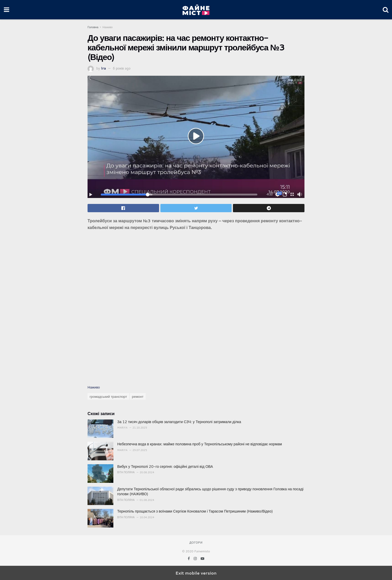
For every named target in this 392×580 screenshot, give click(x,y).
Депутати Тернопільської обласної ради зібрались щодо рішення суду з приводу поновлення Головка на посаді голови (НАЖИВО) (210, 492)
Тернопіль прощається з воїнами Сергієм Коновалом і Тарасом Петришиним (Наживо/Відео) (195, 511)
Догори (196, 543)
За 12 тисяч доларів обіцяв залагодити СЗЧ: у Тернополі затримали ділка (179, 422)
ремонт (138, 396)
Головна (93, 27)
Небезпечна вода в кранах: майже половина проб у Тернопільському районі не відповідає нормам (200, 444)
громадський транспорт (108, 396)
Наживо (108, 27)
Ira (103, 68)
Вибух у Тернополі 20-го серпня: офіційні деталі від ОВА (165, 467)
